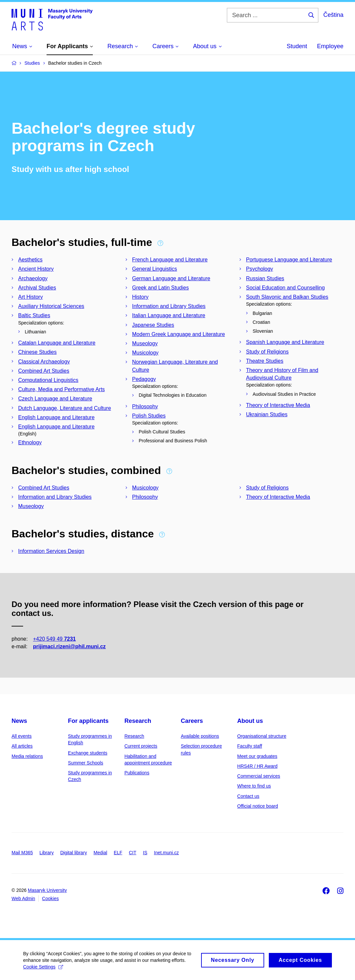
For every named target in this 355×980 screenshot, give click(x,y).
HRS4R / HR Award (257, 766)
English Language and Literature (56, 417)
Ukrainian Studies (267, 414)
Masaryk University (47, 890)
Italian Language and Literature (169, 315)
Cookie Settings (43, 970)
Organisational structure (262, 736)
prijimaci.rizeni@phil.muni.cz (69, 647)
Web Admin (23, 898)
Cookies (50, 898)
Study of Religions (267, 352)
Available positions (200, 736)
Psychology (260, 269)
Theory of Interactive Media (278, 405)
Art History (31, 297)
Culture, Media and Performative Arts (61, 389)
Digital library (73, 853)
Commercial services (259, 776)
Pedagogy (144, 379)
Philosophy (145, 406)
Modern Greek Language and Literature (178, 334)
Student (297, 46)
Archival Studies (37, 288)
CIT (133, 853)
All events (22, 736)
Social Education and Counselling (285, 288)
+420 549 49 (54, 639)
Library (47, 853)
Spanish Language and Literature (285, 342)
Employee (330, 46)
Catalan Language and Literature (57, 343)
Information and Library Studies (169, 306)
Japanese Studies (153, 325)
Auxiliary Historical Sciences (51, 306)
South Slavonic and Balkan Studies (287, 297)
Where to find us (254, 786)
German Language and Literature (171, 278)
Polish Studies (149, 416)
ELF (118, 853)
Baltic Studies (34, 315)
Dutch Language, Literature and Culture (65, 408)
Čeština (333, 15)
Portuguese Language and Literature (289, 260)
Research (138, 721)
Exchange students (88, 753)
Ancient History (36, 269)
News (19, 721)
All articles (22, 746)
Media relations (27, 756)
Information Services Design (51, 551)
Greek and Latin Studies (160, 288)
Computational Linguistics (48, 380)
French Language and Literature (170, 260)
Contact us (248, 796)
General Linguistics (155, 269)
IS (145, 853)
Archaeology (33, 278)
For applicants (88, 721)
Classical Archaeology (44, 362)
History (140, 297)
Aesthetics (30, 260)
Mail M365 (22, 853)
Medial (100, 853)
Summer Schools (86, 763)
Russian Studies (265, 278)
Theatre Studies (265, 361)
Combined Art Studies (44, 371)
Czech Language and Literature (55, 399)
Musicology (145, 353)
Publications (137, 773)
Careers (192, 721)
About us (250, 721)
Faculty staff (249, 746)
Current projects (141, 746)
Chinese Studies (37, 352)
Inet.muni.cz (166, 853)
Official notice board (257, 806)
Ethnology (30, 442)
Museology (145, 343)
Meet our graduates (257, 756)
